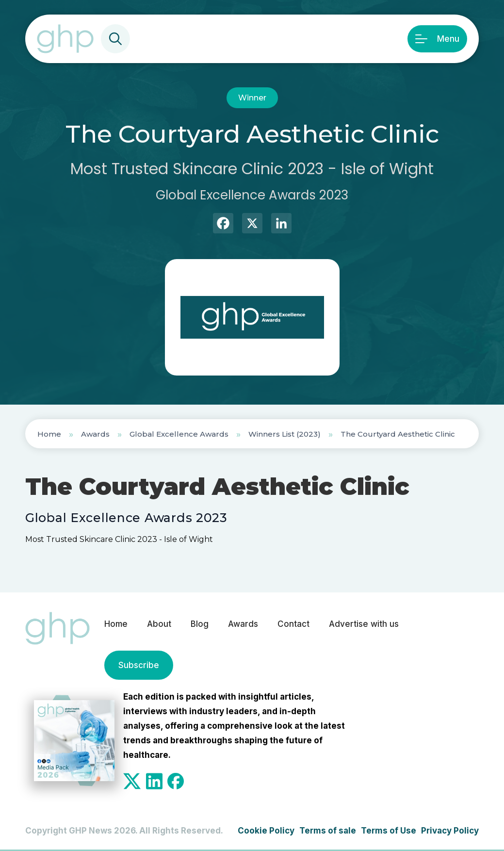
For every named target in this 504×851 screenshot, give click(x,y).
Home (49, 434)
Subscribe (139, 665)
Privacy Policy (450, 831)
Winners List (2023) (285, 434)
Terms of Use (389, 831)
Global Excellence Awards (179, 434)
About (159, 624)
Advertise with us (364, 624)
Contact (293, 624)
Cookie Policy (266, 831)
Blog (200, 624)
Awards (95, 434)
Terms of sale (328, 831)
